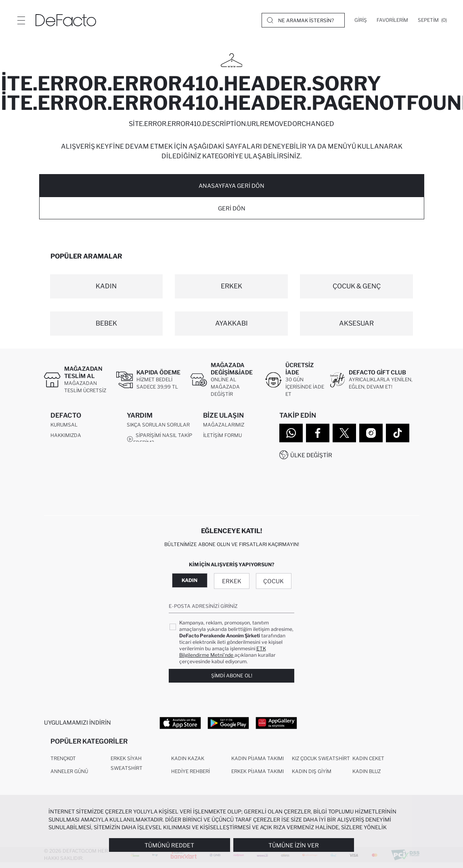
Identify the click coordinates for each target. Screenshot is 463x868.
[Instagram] (371, 433)
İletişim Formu (222, 438)
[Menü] (21, 20)
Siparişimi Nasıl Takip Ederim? (159, 441)
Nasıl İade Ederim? (156, 456)
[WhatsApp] (291, 433)
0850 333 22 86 (222, 455)
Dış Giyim (303, 789)
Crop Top (365, 789)
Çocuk (273, 583)
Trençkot (63, 764)
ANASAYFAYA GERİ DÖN (231, 186)
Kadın (190, 583)
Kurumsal (64, 427)
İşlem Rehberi (145, 484)
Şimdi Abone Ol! (232, 678)
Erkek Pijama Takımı (258, 777)
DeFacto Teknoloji (75, 487)
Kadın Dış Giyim (312, 777)
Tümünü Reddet (169, 845)
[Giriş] (361, 20)
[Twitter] (344, 433)
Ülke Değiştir (311, 455)
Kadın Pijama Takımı (258, 764)
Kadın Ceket (368, 764)
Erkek (232, 583)
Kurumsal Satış (72, 459)
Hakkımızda (66, 438)
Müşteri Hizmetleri (228, 448)
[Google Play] (228, 725)
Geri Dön (232, 208)
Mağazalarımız (224, 427)
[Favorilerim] (392, 20)
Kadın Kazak (188, 764)
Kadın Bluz (367, 777)
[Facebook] (318, 433)
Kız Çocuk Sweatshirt (321, 764)
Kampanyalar (146, 494)
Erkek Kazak (188, 789)
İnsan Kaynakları (74, 448)
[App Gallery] (276, 725)
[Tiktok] (398, 433)
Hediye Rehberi (191, 777)
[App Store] (180, 725)
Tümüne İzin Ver (294, 845)
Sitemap (61, 497)
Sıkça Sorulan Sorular (158, 427)
